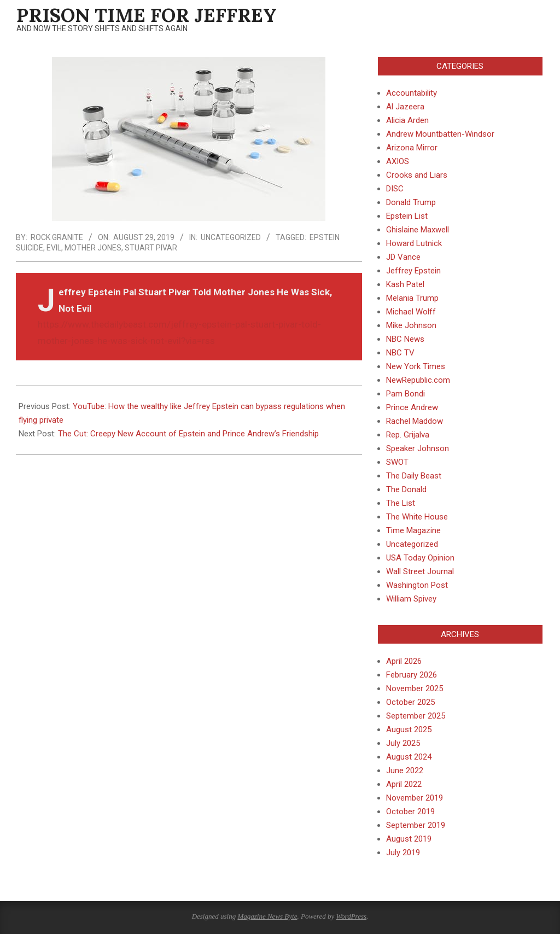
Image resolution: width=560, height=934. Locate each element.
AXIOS (398, 161)
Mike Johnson (411, 325)
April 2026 (404, 661)
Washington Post (417, 585)
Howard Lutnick (414, 243)
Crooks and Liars (417, 175)
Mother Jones (93, 248)
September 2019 (416, 825)
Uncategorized (231, 237)
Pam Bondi (406, 394)
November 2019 (415, 798)
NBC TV (400, 353)
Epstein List (407, 216)
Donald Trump (411, 202)
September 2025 (416, 716)
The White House (417, 517)
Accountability (412, 93)
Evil (54, 248)
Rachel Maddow (415, 421)
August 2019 (409, 839)
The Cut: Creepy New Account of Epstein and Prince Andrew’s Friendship (188, 434)
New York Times (416, 366)
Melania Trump (412, 298)
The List (401, 503)
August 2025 (409, 729)
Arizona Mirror (412, 148)
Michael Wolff (411, 312)
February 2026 (412, 675)
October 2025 (410, 702)
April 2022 (404, 784)
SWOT (397, 462)
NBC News (405, 339)
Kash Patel (405, 284)
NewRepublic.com (418, 380)
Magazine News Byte (267, 916)
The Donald (406, 489)
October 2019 (410, 812)
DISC (395, 189)
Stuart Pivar (151, 248)
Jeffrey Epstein (413, 271)
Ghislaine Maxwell (418, 230)
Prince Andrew (412, 407)
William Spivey (411, 599)
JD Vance (403, 257)
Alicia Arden (407, 120)
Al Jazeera (405, 107)
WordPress (351, 916)
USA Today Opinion (420, 558)
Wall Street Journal (420, 571)
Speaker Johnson (418, 448)
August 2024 (409, 757)
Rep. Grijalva (408, 435)
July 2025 (403, 743)
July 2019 (403, 853)
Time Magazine (413, 530)
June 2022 (405, 770)
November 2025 (415, 688)
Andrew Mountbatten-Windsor (440, 134)
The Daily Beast (414, 476)
